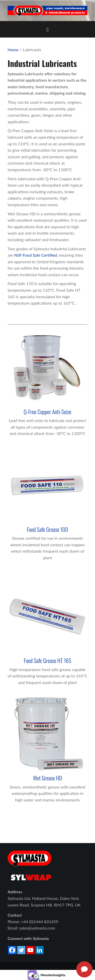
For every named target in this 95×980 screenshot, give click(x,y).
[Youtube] (30, 950)
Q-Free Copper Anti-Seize (47, 412)
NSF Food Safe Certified (36, 255)
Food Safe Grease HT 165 (48, 660)
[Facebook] (12, 950)
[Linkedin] (40, 950)
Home (13, 50)
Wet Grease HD (47, 778)
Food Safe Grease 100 (48, 529)
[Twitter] (21, 950)
